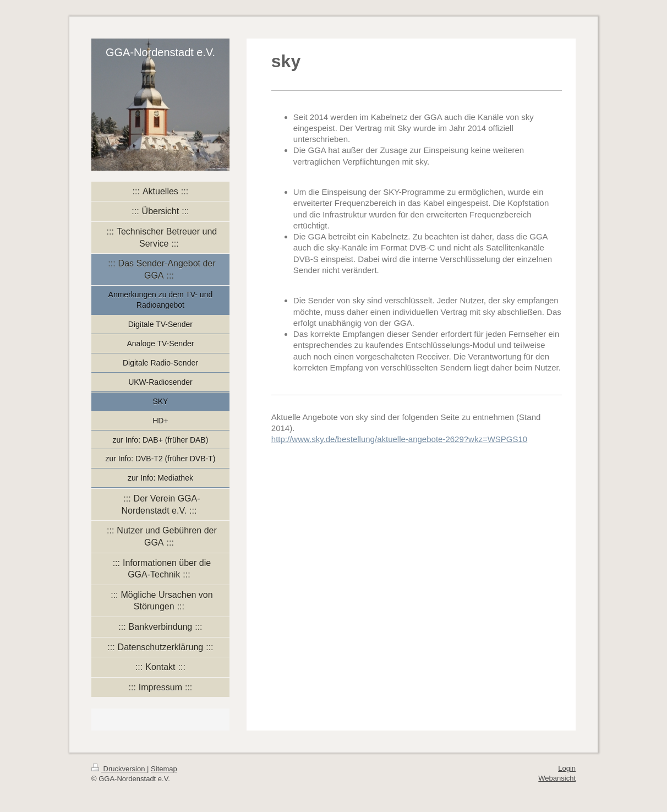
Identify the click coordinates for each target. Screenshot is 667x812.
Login (567, 768)
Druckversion (119, 769)
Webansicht (557, 778)
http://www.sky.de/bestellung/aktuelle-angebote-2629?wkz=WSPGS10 (399, 439)
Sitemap (164, 769)
